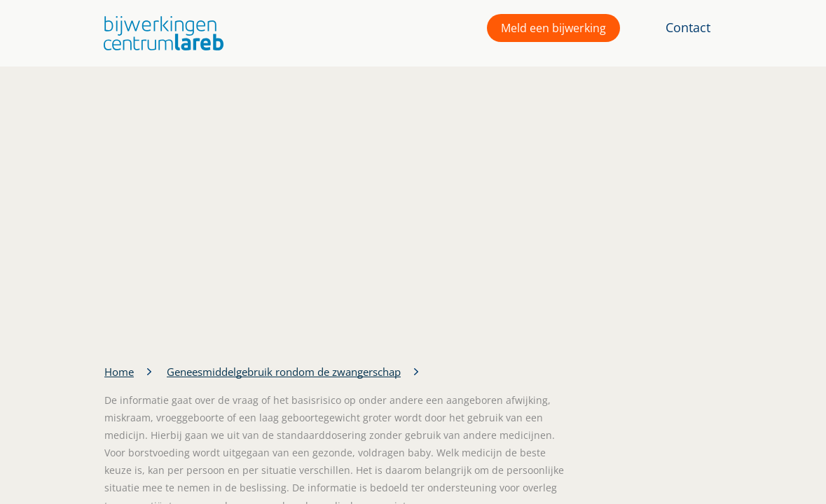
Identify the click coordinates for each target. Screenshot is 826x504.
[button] (160, 33)
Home (119, 372)
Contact (688, 27)
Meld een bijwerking (553, 28)
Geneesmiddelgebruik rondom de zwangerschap (284, 372)
